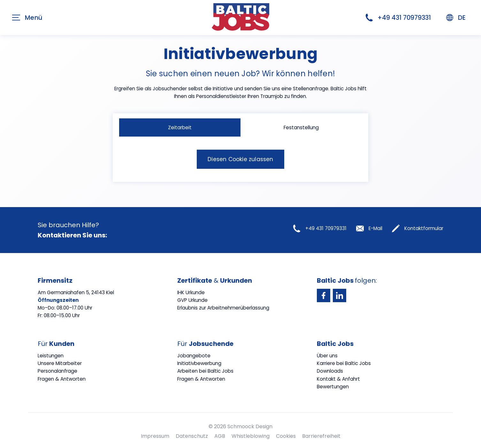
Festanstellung (301, 127)
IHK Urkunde (191, 292)
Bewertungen (333, 387)
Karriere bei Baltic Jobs (344, 363)
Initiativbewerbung (199, 363)
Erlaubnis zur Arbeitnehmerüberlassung (223, 308)
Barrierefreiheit (321, 436)
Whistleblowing (251, 436)
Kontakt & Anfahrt (338, 379)
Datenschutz (192, 436)
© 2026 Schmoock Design (240, 426)
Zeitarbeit (180, 127)
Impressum (155, 436)
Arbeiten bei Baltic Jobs (205, 371)
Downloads (330, 371)
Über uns (327, 356)
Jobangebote (194, 356)
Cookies (286, 436)
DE (456, 18)
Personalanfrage (57, 371)
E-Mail (369, 228)
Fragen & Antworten (62, 379)
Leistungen (51, 356)
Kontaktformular (418, 228)
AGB (220, 436)
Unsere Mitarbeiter (60, 363)
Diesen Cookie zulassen (240, 159)
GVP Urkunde (192, 300)
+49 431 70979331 (398, 18)
